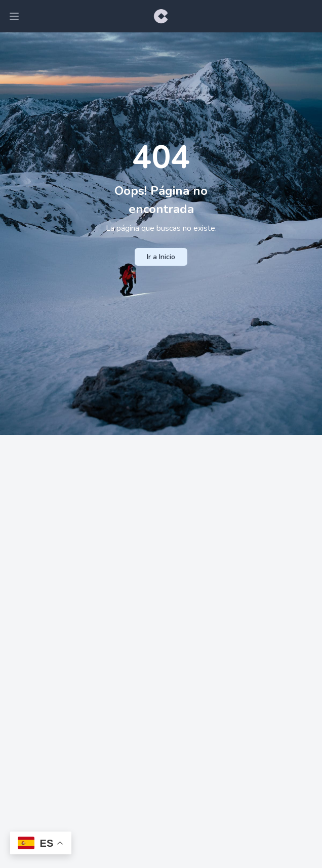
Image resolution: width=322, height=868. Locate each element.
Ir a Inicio (161, 257)
